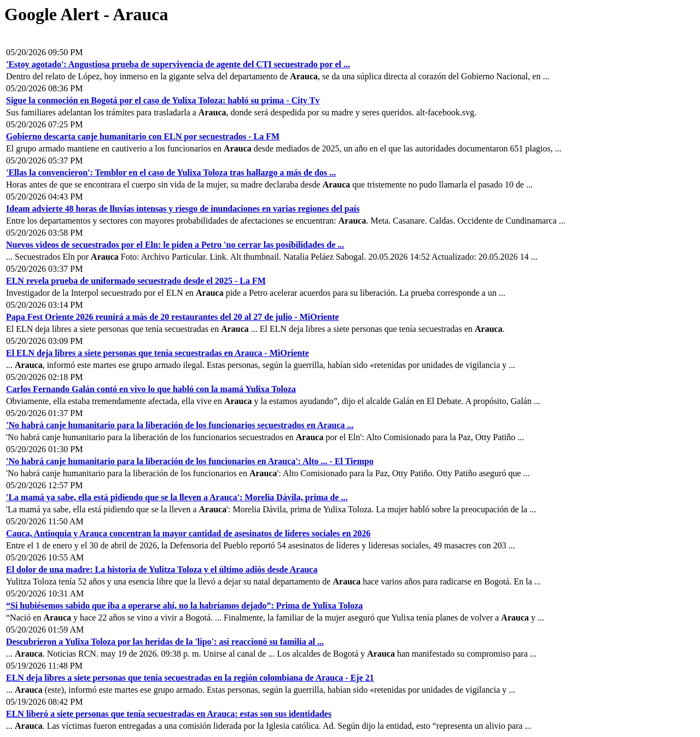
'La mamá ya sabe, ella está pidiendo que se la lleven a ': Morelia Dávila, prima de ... (177, 497)
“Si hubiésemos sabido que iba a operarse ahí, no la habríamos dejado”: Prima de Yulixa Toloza (184, 606)
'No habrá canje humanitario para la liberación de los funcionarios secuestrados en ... (180, 425)
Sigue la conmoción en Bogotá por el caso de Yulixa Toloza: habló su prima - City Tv (163, 100)
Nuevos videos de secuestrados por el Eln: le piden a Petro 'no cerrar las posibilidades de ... (175, 245)
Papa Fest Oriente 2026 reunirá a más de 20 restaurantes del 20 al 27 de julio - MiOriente (173, 317)
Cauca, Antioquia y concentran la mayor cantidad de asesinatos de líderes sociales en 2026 (188, 533)
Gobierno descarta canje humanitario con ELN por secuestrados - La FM (143, 136)
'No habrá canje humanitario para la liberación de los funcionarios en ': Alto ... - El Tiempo (190, 461)
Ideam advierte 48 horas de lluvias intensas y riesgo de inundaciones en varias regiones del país (183, 209)
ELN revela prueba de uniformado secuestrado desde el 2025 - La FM (136, 281)
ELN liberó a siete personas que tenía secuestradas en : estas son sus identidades (169, 714)
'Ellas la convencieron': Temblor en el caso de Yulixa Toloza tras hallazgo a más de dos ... (171, 172)
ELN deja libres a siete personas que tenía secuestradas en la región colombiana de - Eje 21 (190, 678)
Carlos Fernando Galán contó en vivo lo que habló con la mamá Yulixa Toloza (151, 389)
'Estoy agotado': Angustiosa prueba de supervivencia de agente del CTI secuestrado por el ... (178, 64)
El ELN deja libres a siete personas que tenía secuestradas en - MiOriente (157, 353)
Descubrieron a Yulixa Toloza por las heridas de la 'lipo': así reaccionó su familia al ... (165, 642)
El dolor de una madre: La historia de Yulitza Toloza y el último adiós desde (162, 569)
